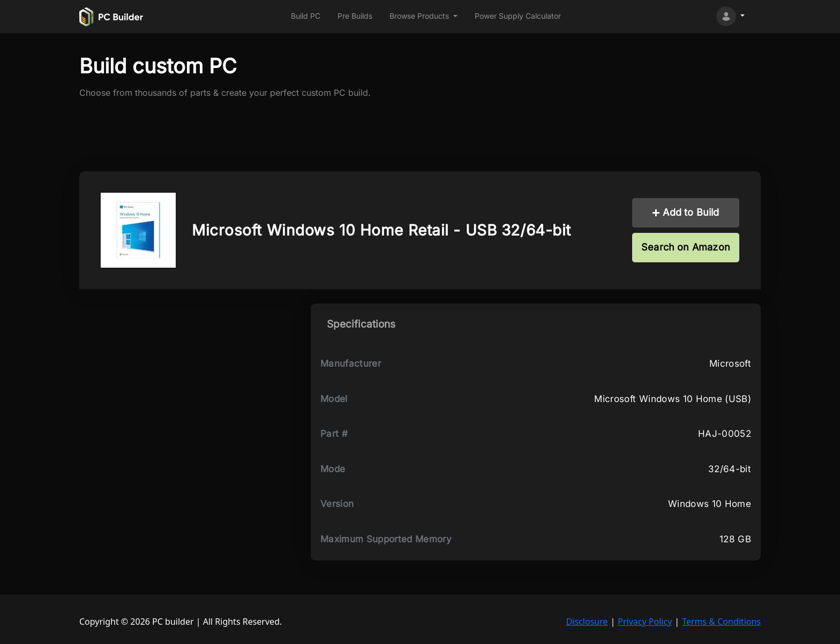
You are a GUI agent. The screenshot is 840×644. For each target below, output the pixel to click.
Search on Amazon (686, 247)
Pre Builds (355, 16)
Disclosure (587, 622)
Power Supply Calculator (518, 16)
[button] (423, 16)
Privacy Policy (645, 622)
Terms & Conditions (721, 622)
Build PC (306, 16)
